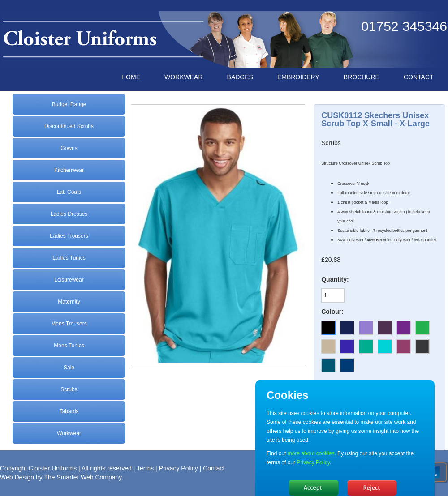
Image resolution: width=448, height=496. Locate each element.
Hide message (314, 488)
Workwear (69, 433)
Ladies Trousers (69, 236)
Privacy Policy (179, 468)
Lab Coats (69, 192)
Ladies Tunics (69, 258)
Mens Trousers (69, 324)
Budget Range (69, 104)
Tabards (69, 411)
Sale (69, 368)
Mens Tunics (69, 346)
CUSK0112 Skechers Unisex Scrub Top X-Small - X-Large (375, 120)
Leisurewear (69, 280)
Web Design (17, 477)
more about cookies (311, 453)
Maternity (69, 302)
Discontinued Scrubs (69, 126)
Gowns (69, 148)
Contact (214, 468)
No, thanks (372, 488)
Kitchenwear (69, 170)
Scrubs (69, 389)
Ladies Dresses (69, 214)
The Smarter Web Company (83, 477)
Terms (145, 468)
